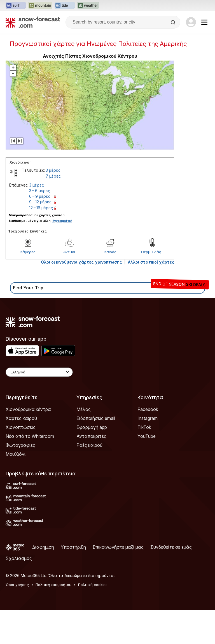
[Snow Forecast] (33, 22)
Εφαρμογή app (92, 427)
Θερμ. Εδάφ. (152, 252)
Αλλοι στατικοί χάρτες (151, 262)
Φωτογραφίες (20, 445)
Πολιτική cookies (93, 585)
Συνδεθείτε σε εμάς (171, 547)
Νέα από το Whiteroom (30, 436)
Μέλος (84, 409)
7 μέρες (53, 176)
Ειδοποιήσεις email (96, 418)
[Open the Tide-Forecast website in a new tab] (65, 6)
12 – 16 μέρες (41, 208)
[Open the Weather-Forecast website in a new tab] (88, 6)
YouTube (147, 436)
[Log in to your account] (191, 22)
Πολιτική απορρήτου (53, 585)
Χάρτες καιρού (21, 418)
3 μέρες (53, 170)
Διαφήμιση (43, 547)
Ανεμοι (69, 252)
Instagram (148, 418)
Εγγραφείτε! (62, 221)
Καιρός (110, 252)
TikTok (144, 427)
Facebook (148, 409)
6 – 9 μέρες (40, 196)
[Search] (174, 22)
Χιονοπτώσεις (21, 427)
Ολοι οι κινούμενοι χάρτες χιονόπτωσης (81, 262)
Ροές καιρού (89, 445)
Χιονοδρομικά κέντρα (28, 409)
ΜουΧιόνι (16, 454)
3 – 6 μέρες (40, 191)
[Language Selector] (39, 372)
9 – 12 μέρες (40, 202)
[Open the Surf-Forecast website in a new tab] (16, 6)
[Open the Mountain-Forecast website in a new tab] (40, 6)
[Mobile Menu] (204, 22)
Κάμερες (28, 252)
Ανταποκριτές (91, 436)
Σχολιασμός (19, 558)
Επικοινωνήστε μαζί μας (118, 547)
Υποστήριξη (73, 547)
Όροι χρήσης (17, 585)
